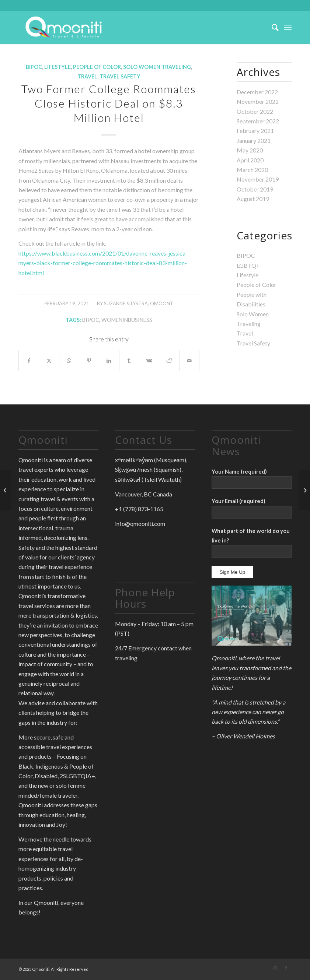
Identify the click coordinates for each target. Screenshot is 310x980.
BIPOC (34, 67)
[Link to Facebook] (286, 968)
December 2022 (257, 92)
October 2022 (255, 111)
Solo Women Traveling (157, 67)
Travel (87, 76)
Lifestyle (58, 67)
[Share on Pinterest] (89, 361)
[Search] (271, 27)
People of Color (97, 67)
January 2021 (254, 140)
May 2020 (250, 150)
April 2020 (250, 160)
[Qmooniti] (64, 27)
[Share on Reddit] (169, 361)
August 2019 (253, 199)
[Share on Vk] (149, 361)
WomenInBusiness (127, 320)
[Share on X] (49, 361)
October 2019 (255, 189)
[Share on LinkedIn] (109, 361)
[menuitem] (271, 27)
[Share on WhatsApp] (69, 361)
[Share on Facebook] (29, 361)
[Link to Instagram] (275, 968)
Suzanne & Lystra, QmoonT (139, 303)
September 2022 (258, 121)
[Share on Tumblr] (129, 361)
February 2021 (255, 131)
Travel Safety (120, 76)
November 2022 (258, 101)
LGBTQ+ (248, 265)
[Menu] (288, 27)
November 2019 (258, 179)
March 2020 (252, 170)
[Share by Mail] (189, 361)
